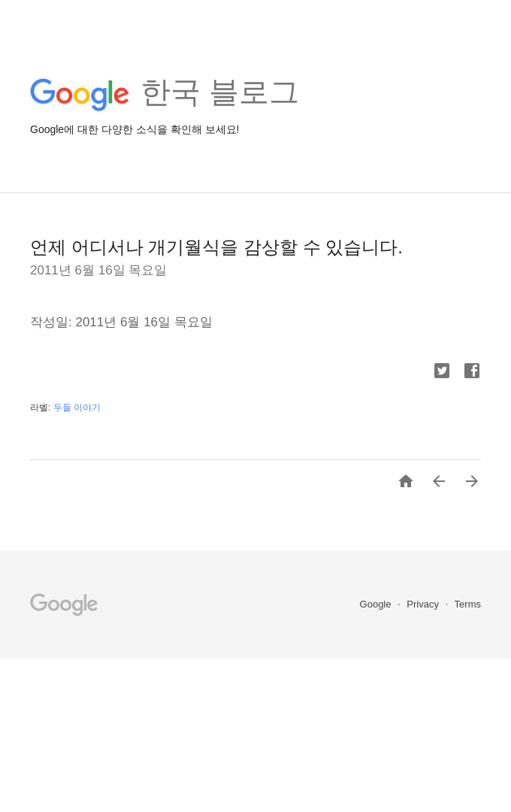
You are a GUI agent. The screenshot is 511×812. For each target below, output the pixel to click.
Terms (468, 604)
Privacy (424, 604)
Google (377, 604)
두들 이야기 (77, 408)
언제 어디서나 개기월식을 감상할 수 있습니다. (216, 247)
